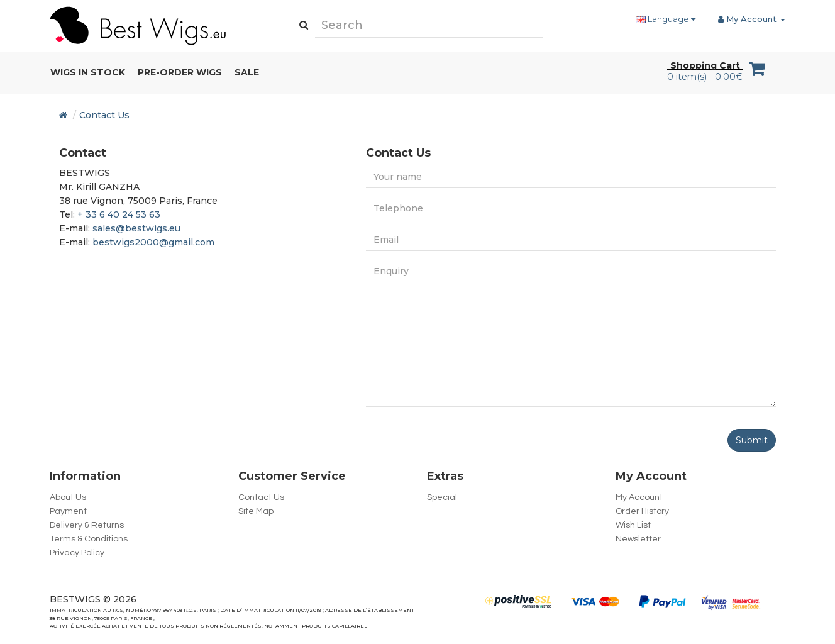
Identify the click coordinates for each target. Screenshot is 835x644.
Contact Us (104, 115)
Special (442, 497)
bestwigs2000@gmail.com (153, 242)
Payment (68, 511)
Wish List (633, 525)
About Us (68, 497)
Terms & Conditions (89, 539)
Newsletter (638, 539)
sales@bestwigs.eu (136, 228)
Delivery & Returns (87, 525)
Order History (642, 511)
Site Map (256, 511)
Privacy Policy (77, 553)
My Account (639, 497)
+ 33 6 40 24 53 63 (119, 214)
